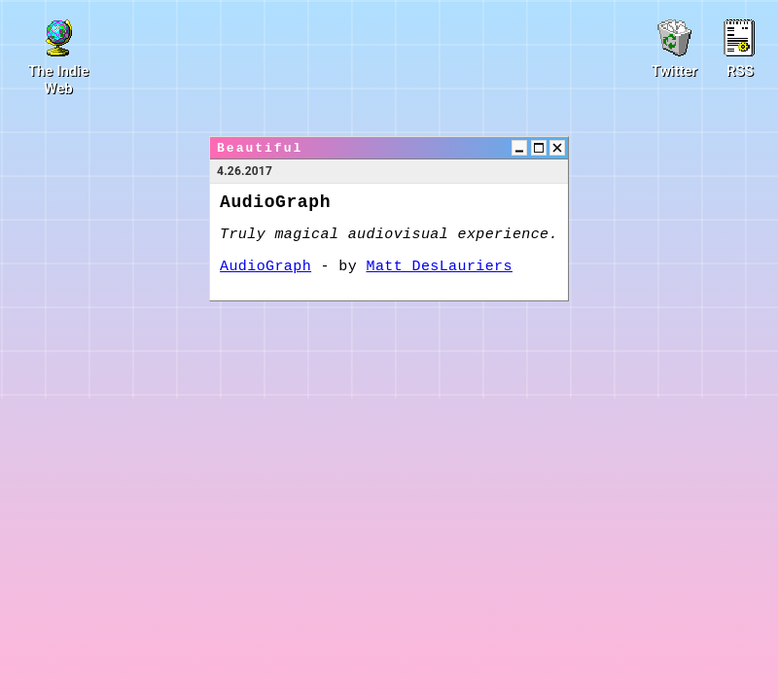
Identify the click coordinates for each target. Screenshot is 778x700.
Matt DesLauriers (440, 267)
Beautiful (260, 148)
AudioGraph (265, 267)
